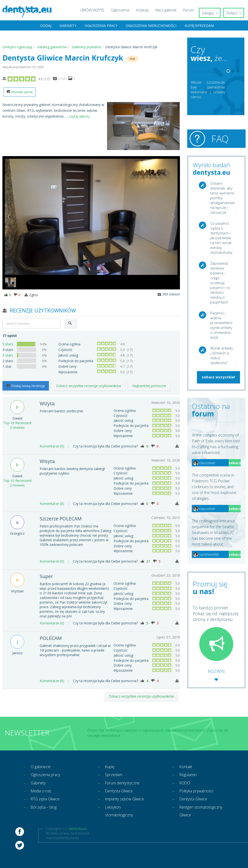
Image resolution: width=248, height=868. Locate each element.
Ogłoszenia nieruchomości (151, 26)
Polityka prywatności (199, 791)
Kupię (111, 765)
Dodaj (46, 26)
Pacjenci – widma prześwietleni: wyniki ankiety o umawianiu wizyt (222, 325)
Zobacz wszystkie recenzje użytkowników (89, 386)
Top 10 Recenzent (17, 422)
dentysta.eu (78, 840)
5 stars (8, 345)
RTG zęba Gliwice (47, 800)
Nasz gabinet (170, 10)
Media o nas (43, 791)
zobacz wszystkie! (218, 377)
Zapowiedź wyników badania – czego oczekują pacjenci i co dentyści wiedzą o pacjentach (220, 283)
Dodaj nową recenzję (26, 386)
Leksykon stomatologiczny (121, 822)
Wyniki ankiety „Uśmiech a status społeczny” (222, 356)
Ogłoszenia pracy (101, 26)
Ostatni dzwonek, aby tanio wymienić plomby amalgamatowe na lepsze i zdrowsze (222, 198)
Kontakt (187, 765)
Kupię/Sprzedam (199, 26)
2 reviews (17, 427)
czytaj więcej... (80, 117)
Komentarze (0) (52, 445)
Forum (193, 10)
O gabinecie (42, 765)
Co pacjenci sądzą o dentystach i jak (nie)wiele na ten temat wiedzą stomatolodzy (221, 238)
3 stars (8, 356)
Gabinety (68, 26)
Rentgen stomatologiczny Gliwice (196, 818)
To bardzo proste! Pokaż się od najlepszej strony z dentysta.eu (215, 633)
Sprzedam (115, 774)
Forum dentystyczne (125, 783)
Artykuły (147, 10)
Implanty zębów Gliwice (121, 804)
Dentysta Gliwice (121, 791)
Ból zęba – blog (46, 809)
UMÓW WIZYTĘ (97, 10)
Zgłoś (31, 295)
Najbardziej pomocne (149, 386)
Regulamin (190, 774)
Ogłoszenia (124, 10)
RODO (186, 783)
